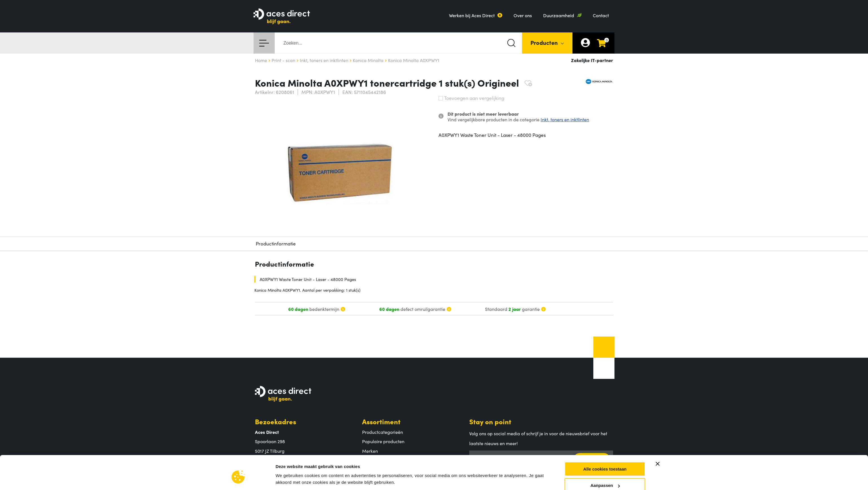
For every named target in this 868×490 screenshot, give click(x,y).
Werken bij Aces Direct (472, 15)
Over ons (523, 15)
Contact (601, 15)
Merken (370, 451)
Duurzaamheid (559, 15)
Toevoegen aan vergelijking (471, 98)
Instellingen (288, 367)
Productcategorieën (383, 432)
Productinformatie (276, 243)
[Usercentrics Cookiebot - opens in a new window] (238, 375)
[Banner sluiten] (658, 333)
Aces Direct (273, 474)
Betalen (370, 485)
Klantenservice (386, 474)
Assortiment (381, 421)
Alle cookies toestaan (605, 339)
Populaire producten (383, 441)
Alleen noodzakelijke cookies (605, 372)
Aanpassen (605, 355)
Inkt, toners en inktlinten (565, 119)
